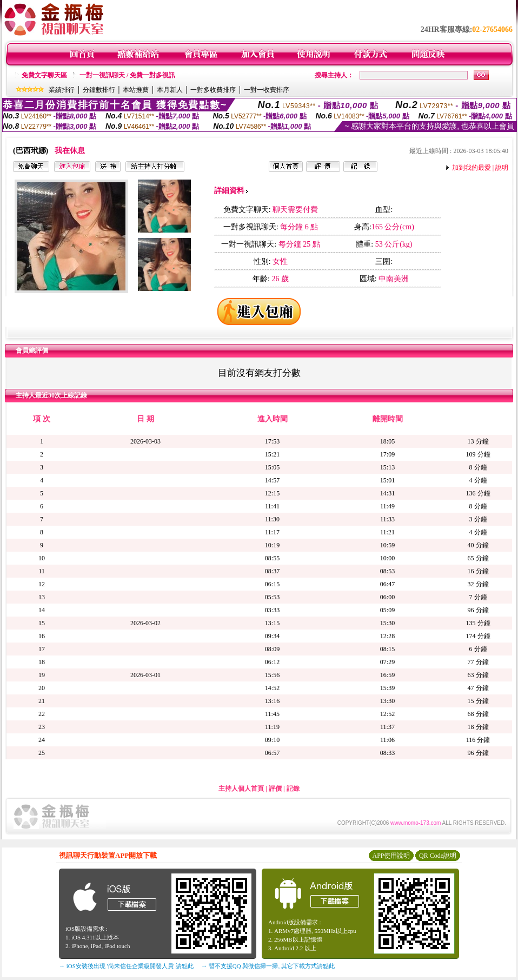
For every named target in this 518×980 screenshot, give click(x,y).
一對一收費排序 (267, 90)
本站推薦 (136, 90)
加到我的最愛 (471, 168)
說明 (502, 168)
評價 (275, 789)
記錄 (293, 789)
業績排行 (62, 90)
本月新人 (170, 90)
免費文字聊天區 (44, 75)
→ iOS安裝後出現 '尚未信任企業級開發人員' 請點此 (126, 966)
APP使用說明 (391, 856)
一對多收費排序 (213, 90)
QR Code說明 (438, 856)
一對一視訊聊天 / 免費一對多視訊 (127, 75)
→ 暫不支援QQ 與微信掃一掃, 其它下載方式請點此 (268, 966)
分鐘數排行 (99, 90)
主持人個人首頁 (241, 789)
